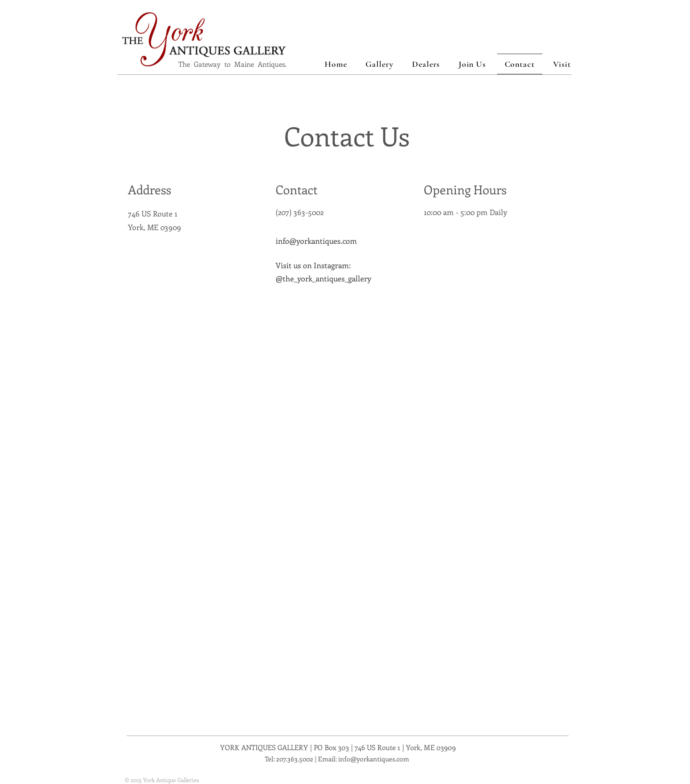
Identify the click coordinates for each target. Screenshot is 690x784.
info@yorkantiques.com (316, 241)
